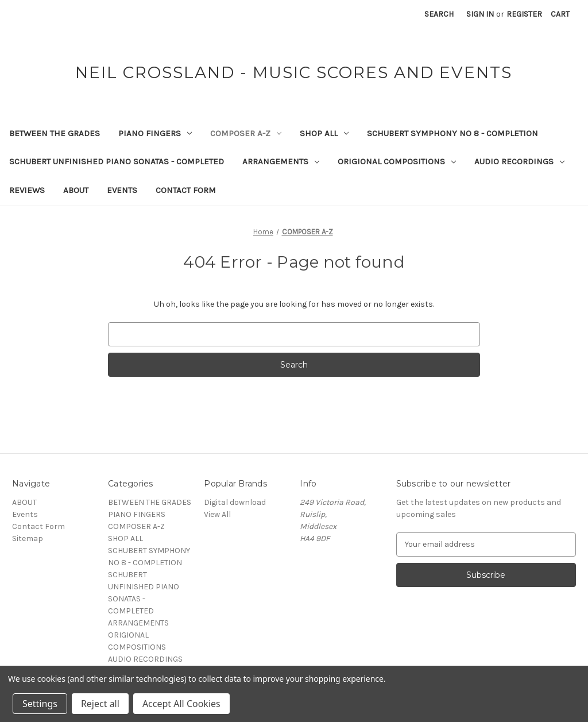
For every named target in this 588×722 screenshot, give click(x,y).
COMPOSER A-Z (246, 133)
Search (439, 14)
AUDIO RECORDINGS (519, 161)
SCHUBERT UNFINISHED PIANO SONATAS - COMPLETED (117, 161)
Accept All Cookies (181, 704)
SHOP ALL (324, 133)
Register (524, 14)
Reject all (100, 704)
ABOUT (76, 190)
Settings (40, 704)
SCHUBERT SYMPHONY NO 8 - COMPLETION (452, 133)
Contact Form (186, 190)
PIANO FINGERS (155, 133)
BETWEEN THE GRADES (55, 133)
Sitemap (28, 538)
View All (217, 514)
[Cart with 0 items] (560, 14)
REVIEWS (27, 190)
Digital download (235, 502)
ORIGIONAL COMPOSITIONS (397, 161)
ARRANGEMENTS (281, 161)
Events (122, 190)
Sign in (480, 14)
